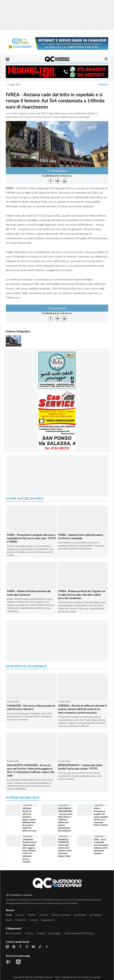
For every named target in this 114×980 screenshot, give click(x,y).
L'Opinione (21, 920)
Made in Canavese (61, 915)
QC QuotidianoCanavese (41, 977)
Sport (9, 920)
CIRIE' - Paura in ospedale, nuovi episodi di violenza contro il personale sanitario (101, 846)
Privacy (29, 933)
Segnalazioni (48, 920)
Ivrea (8, 113)
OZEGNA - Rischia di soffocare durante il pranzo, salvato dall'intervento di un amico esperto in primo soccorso (82, 709)
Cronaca (103, 85)
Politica (32, 915)
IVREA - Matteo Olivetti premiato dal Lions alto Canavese (29, 593)
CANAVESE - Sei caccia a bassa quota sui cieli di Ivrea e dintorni (31, 707)
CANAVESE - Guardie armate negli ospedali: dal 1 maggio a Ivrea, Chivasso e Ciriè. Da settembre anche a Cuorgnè (29, 851)
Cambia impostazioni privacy (79, 933)
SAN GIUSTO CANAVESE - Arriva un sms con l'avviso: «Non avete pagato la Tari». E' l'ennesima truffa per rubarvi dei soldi (31, 770)
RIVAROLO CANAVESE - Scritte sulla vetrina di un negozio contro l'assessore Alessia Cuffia (65, 848)
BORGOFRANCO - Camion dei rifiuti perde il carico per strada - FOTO (80, 767)
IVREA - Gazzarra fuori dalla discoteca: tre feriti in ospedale (81, 536)
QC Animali (80, 915)
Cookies (41, 933)
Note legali (54, 933)
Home (9, 915)
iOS (65, 903)
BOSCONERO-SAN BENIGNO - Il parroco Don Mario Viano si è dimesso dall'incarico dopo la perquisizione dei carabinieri (65, 820)
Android (73, 903)
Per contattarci (14, 933)
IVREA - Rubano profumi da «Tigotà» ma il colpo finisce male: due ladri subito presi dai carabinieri (82, 595)
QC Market (96, 915)
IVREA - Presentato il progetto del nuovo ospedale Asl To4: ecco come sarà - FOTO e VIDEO (31, 538)
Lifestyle (44, 915)
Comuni (34, 920)
